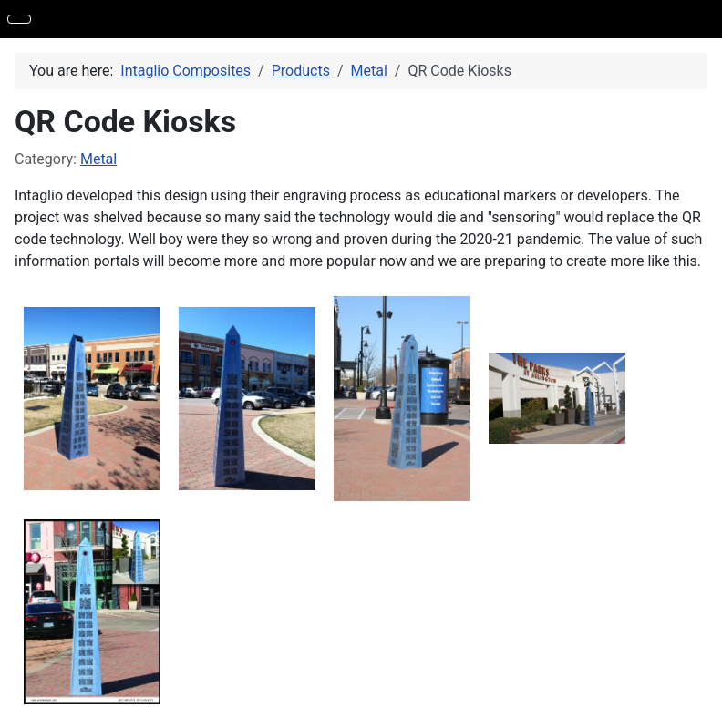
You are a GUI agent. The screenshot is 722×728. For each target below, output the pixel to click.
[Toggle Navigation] (19, 19)
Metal (98, 159)
